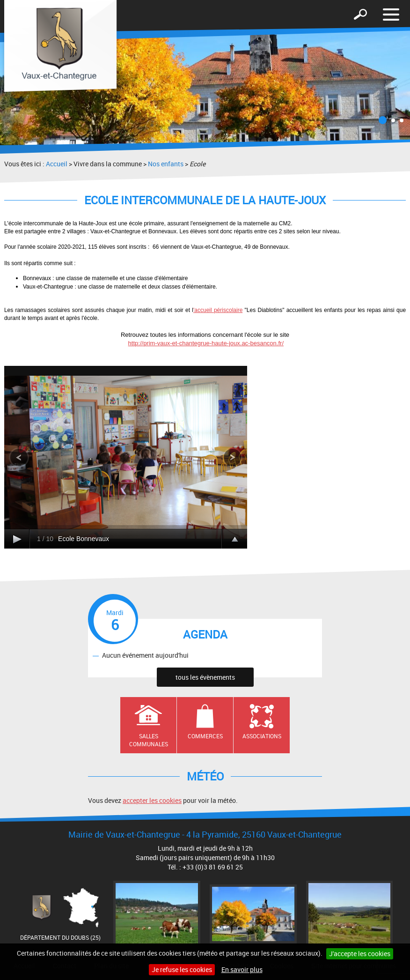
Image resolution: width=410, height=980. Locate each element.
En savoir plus (242, 969)
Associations (262, 736)
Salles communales (149, 740)
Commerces (205, 736)
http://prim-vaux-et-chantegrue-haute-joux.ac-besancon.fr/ (206, 343)
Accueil (57, 164)
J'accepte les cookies (360, 954)
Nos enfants (166, 164)
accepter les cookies (152, 800)
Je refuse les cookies (182, 969)
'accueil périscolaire (218, 310)
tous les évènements (205, 677)
